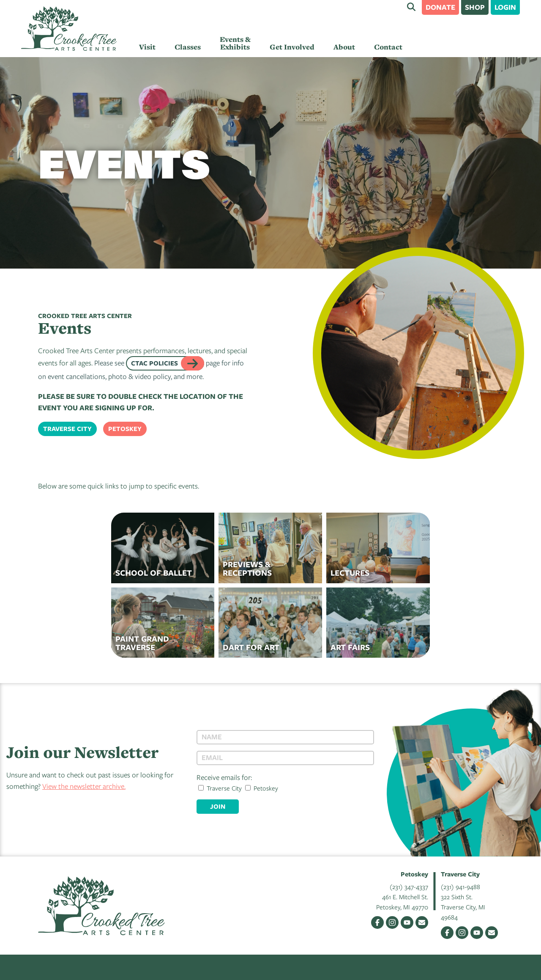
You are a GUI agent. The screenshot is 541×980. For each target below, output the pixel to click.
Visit (147, 47)
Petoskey (125, 429)
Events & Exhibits (235, 43)
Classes (188, 47)
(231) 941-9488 (460, 887)
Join (218, 806)
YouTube (407, 922)
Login (505, 7)
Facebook (377, 922)
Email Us (422, 922)
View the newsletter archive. (84, 786)
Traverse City (67, 429)
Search (411, 7)
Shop (475, 7)
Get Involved (292, 47)
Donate (440, 7)
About (344, 47)
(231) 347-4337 (409, 887)
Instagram (392, 922)
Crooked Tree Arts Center (69, 29)
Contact (388, 47)
